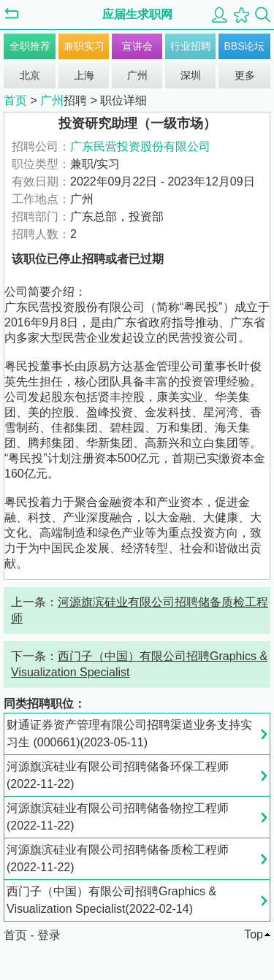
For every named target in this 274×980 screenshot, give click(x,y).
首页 (15, 100)
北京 (30, 75)
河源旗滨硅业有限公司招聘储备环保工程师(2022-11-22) (118, 775)
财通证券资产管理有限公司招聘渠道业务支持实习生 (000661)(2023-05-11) (129, 734)
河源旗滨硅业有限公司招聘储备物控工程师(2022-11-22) (118, 817)
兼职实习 (84, 46)
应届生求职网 (137, 14)
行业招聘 (191, 46)
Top (254, 934)
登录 (49, 935)
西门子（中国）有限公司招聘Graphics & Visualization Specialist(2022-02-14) (111, 900)
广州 (137, 75)
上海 (84, 75)
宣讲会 (137, 46)
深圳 (191, 75)
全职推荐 (30, 46)
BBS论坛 (244, 46)
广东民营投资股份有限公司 (140, 146)
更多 (245, 75)
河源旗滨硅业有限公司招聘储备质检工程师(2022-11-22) (118, 858)
